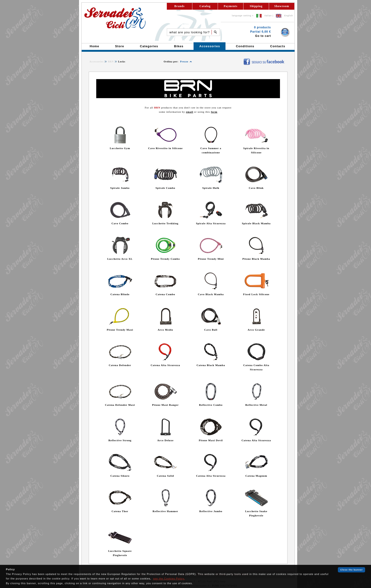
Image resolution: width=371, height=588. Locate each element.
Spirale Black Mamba (256, 223)
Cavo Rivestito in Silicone (165, 148)
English (289, 16)
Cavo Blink (256, 188)
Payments (231, 6)
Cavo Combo (120, 223)
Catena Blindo (120, 294)
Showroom (282, 6)
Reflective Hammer (165, 511)
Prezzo (184, 62)
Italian (268, 16)
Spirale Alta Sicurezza (211, 223)
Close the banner (351, 570)
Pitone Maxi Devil (211, 440)
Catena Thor (120, 511)
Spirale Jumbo (120, 188)
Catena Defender (120, 365)
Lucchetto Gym (120, 148)
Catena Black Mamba (211, 365)
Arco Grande (256, 330)
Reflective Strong (120, 440)
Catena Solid (165, 476)
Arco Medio (165, 330)
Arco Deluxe (165, 440)
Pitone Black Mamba (256, 259)
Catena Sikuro (120, 476)
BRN (111, 62)
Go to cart (263, 36)
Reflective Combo (211, 405)
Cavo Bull (211, 330)
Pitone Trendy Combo (165, 259)
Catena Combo (166, 294)
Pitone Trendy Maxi (120, 330)
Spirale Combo (165, 188)
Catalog (205, 6)
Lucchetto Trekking (166, 223)
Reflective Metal (256, 405)
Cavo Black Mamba (211, 294)
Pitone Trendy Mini (211, 259)
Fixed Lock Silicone (256, 294)
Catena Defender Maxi (120, 405)
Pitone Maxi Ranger (166, 405)
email (190, 112)
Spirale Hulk (211, 188)
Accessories (97, 62)
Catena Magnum (256, 476)
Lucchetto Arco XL (120, 259)
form (214, 112)
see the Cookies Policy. (169, 579)
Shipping (256, 6)
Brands (179, 6)
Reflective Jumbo (211, 511)
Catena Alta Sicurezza (166, 365)
